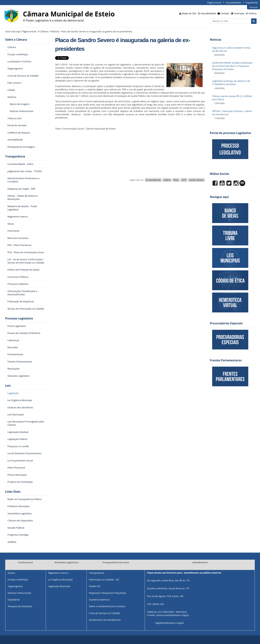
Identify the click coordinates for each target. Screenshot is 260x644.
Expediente (252, 3)
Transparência (15, 156)
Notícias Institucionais (19, 593)
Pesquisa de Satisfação (20, 606)
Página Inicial (214, 3)
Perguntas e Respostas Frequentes (107, 593)
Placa (176, 180)
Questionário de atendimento (105, 620)
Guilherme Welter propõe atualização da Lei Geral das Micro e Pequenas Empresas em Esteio (232, 66)
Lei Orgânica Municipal (60, 580)
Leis (8, 386)
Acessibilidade (233, 3)
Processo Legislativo (19, 318)
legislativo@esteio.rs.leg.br (170, 623)
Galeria (167, 180)
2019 (184, 180)
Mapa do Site (189, 13)
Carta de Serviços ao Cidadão (104, 613)
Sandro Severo (196, 180)
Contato (225, 13)
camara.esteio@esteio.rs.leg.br (173, 615)
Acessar (253, 7)
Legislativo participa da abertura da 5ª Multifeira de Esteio (231, 83)
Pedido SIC (95, 586)
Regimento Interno (58, 573)
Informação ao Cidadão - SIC (104, 580)
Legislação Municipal (59, 586)
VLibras (253, 13)
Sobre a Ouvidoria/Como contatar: (107, 606)
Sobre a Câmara (16, 40)
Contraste (239, 13)
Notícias (55, 31)
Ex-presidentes (153, 180)
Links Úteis (13, 492)
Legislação (13, 393)
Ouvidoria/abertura (99, 600)
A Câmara (43, 31)
